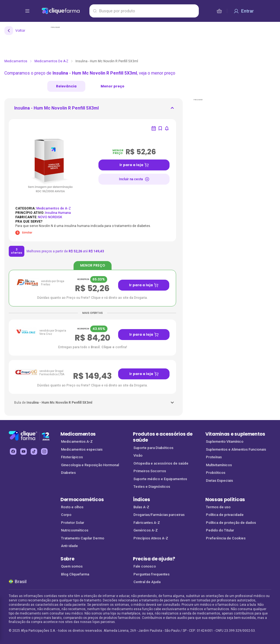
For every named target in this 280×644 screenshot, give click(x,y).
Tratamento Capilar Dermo (83, 538)
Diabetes (68, 473)
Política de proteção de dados (231, 523)
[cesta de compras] (219, 11)
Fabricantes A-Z (147, 523)
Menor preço (113, 86)
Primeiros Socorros (150, 471)
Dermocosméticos (82, 500)
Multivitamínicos (219, 465)
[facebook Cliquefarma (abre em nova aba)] (13, 451)
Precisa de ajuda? (154, 559)
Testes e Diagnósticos (152, 487)
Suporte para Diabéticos (153, 448)
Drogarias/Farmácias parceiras (159, 515)
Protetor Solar (73, 523)
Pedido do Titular (220, 530)
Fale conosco (145, 566)
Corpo (66, 515)
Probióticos (216, 473)
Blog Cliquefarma (75, 574)
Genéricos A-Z (146, 530)
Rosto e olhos (72, 507)
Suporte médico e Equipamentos (160, 479)
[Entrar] (244, 11)
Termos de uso (218, 507)
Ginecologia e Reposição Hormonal (90, 465)
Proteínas (214, 457)
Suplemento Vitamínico (225, 441)
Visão (138, 455)
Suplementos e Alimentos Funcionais (236, 449)
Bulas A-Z (141, 507)
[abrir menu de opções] (27, 11)
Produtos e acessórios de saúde (163, 437)
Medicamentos (16, 61)
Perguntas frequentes (151, 574)
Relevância (66, 86)
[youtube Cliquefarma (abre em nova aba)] (24, 451)
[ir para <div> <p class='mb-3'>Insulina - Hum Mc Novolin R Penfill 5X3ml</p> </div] (56, 110)
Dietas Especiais (219, 481)
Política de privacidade (225, 515)
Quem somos (72, 566)
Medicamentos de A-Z (51, 61)
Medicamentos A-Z (77, 441)
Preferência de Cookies (226, 538)
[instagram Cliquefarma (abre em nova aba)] (44, 451)
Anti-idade (69, 546)
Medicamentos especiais (82, 449)
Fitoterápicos (72, 457)
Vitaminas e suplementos (235, 434)
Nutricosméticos (75, 530)
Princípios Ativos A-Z (151, 538)
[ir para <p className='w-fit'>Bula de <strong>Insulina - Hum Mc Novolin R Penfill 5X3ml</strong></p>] (53, 403)
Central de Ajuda (147, 582)
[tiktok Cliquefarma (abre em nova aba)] (34, 451)
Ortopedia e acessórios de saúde (161, 463)
